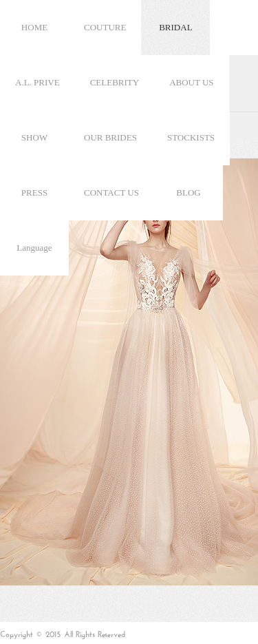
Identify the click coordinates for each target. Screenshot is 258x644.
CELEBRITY (115, 82)
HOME (34, 27)
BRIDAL (175, 27)
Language (34, 248)
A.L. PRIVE (37, 82)
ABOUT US (191, 82)
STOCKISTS (191, 137)
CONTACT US (111, 193)
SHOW (34, 137)
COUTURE (105, 27)
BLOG (188, 193)
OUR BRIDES (110, 137)
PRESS (34, 193)
